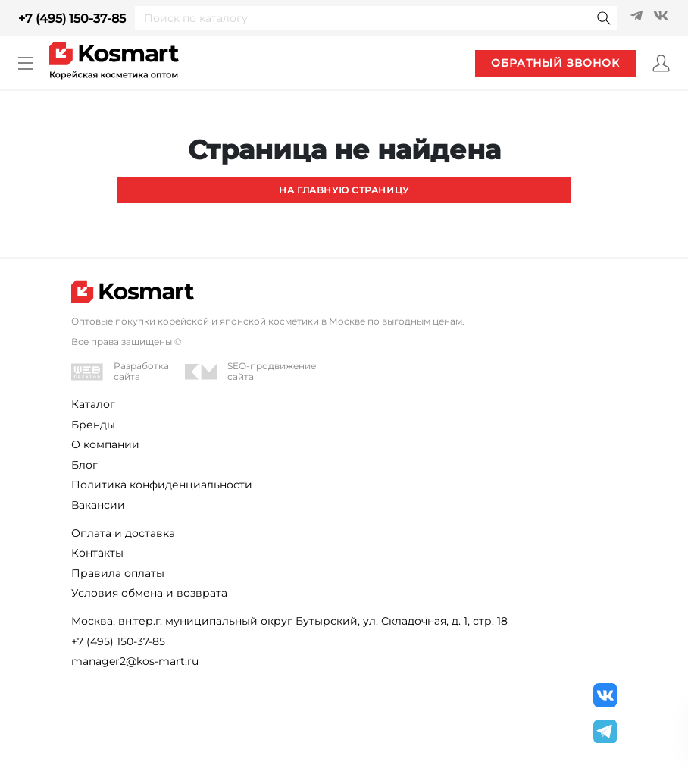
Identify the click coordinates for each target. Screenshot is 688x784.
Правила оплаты (118, 573)
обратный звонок (555, 63)
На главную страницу (344, 190)
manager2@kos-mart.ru (135, 661)
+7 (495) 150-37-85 (72, 19)
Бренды (93, 425)
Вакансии (98, 505)
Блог (84, 465)
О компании (105, 444)
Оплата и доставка (123, 533)
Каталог (93, 404)
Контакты (97, 553)
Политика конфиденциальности (162, 485)
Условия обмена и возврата (149, 593)
